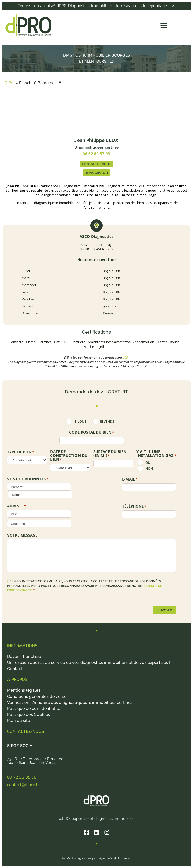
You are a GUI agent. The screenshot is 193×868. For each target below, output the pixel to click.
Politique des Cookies (28, 715)
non (149, 468)
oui (148, 463)
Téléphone (134, 506)
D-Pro (10, 83)
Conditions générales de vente (37, 696)
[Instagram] (107, 832)
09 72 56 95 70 (22, 777)
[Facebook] (86, 832)
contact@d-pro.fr (23, 785)
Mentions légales (24, 690)
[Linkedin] (97, 832)
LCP (125, 358)
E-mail (130, 479)
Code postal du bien (92, 432)
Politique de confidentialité (34, 708)
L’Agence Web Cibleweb (114, 858)
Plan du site (19, 721)
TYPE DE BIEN (21, 452)
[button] (164, 25)
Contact (15, 669)
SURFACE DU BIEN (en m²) (110, 454)
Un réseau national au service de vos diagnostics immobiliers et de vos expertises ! (89, 663)
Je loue (80, 422)
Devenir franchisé (24, 657)
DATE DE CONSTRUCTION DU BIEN (69, 456)
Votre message (22, 535)
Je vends (107, 422)
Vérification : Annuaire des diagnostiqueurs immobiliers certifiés (70, 702)
